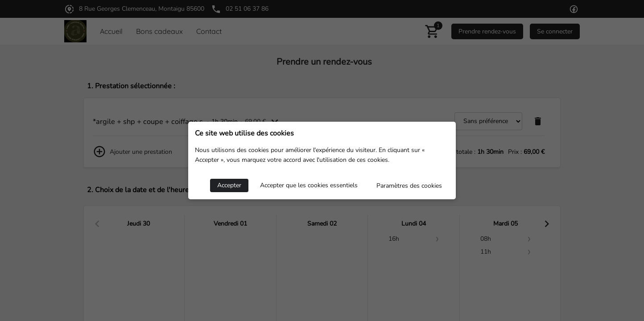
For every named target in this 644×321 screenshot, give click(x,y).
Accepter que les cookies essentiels (309, 185)
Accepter (229, 185)
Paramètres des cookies (409, 186)
